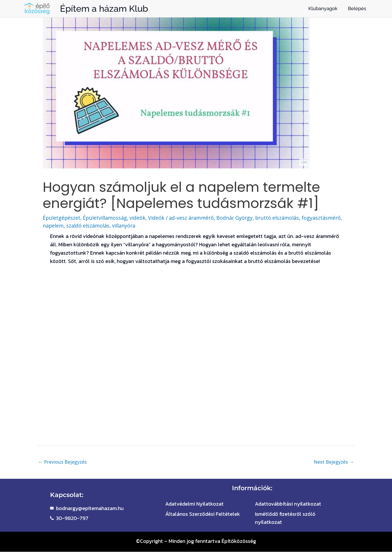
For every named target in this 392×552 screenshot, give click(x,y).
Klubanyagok (323, 8)
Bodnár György (238, 218)
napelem (54, 225)
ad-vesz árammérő (193, 218)
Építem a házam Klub (104, 9)
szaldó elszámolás (89, 225)
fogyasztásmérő (326, 218)
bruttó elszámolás (281, 218)
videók (139, 218)
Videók (158, 218)
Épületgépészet (62, 218)
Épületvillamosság (106, 218)
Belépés (357, 8)
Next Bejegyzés (334, 462)
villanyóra (125, 225)
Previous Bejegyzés (62, 462)
